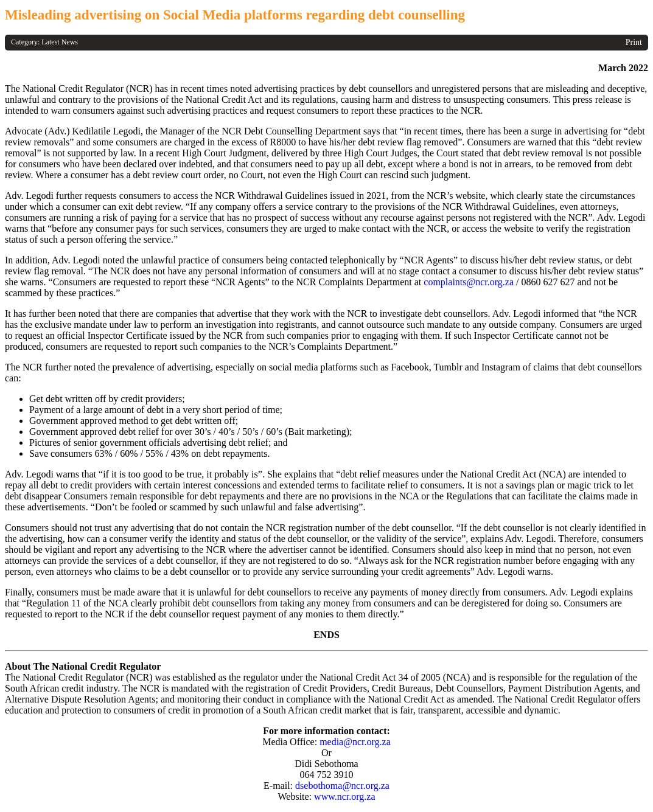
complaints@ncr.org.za (469, 282)
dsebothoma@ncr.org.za (342, 786)
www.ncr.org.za (344, 796)
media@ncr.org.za (355, 742)
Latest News (60, 42)
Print (634, 42)
